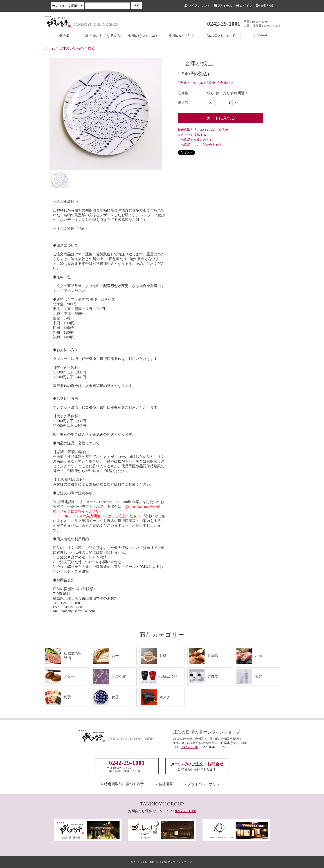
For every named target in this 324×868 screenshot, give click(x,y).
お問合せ (260, 36)
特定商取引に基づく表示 (124, 784)
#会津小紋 (226, 83)
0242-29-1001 (224, 24)
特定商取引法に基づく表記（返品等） (205, 130)
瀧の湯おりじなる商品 (103, 36)
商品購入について (221, 36)
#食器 (211, 83)
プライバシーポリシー (205, 784)
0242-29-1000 (186, 811)
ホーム (49, 48)
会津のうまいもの (142, 36)
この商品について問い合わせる (200, 145)
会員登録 (264, 6)
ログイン (244, 6)
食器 (91, 48)
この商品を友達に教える (195, 140)
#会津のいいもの (191, 83)
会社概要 (166, 784)
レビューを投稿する (192, 135)
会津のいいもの (182, 36)
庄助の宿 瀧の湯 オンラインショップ (170, 862)
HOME (64, 35)
